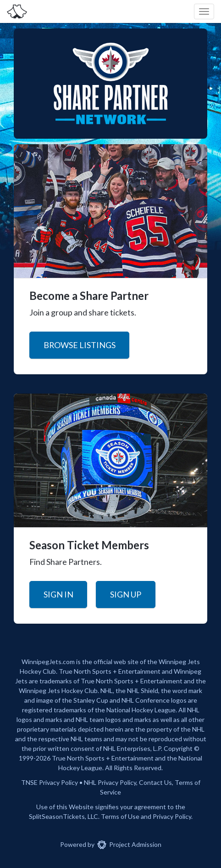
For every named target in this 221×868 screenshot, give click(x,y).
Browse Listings (80, 345)
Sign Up (126, 594)
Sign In (58, 594)
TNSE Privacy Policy (50, 782)
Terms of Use (120, 816)
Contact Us (155, 782)
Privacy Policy (117, 782)
